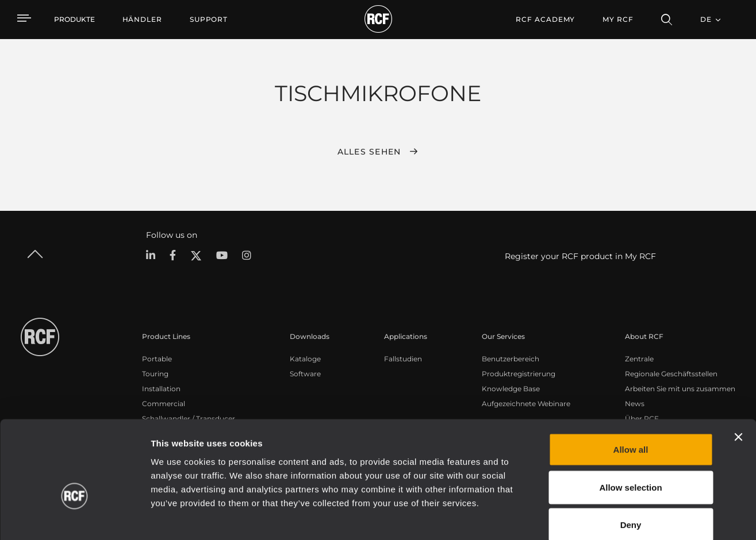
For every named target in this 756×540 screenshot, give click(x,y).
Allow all (631, 389)
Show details (591, 517)
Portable (157, 358)
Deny (631, 464)
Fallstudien (403, 358)
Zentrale (639, 358)
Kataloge (305, 358)
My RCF (618, 19)
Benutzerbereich (511, 358)
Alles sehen (369, 152)
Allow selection (630, 427)
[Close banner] (738, 377)
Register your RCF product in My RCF (580, 256)
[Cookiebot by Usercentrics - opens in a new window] (74, 518)
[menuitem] (142, 20)
